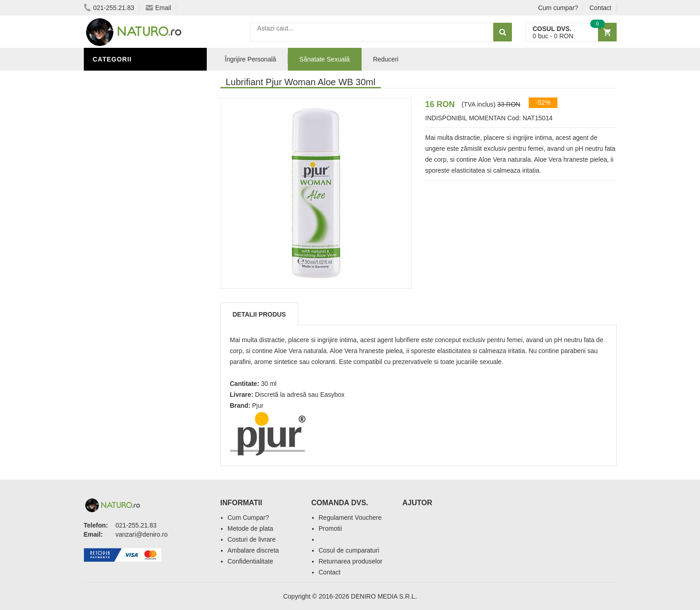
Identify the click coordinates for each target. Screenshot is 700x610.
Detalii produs (259, 314)
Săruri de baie (121, 352)
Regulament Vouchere (350, 518)
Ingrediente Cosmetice (137, 338)
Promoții (111, 311)
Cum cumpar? (558, 8)
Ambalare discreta (253, 550)
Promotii (330, 528)
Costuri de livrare (252, 539)
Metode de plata (250, 528)
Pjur (258, 405)
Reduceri (386, 59)
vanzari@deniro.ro (142, 534)
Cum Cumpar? (248, 518)
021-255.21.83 (109, 8)
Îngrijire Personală (132, 325)
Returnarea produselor (351, 561)
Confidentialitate (250, 561)
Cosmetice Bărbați (129, 379)
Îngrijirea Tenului (128, 366)
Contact (600, 8)
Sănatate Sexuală (324, 59)
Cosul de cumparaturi (349, 550)
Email (158, 8)
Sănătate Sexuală (128, 79)
